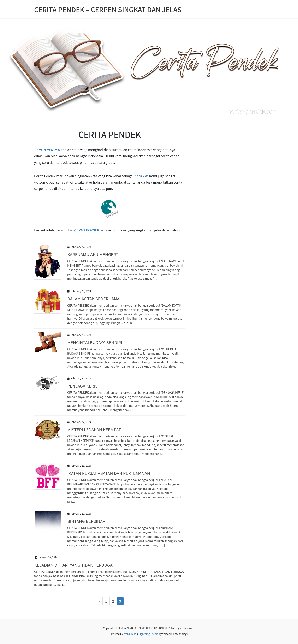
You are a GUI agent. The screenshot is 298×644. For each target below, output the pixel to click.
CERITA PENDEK (47, 150)
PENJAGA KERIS (82, 386)
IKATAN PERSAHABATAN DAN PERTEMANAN (109, 473)
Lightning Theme (148, 634)
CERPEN (141, 176)
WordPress (130, 634)
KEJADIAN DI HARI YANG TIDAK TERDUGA (73, 565)
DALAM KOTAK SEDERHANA (93, 299)
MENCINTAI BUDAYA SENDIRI (95, 342)
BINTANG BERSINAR (86, 521)
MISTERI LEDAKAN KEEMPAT (94, 429)
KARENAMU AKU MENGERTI (93, 254)
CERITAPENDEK (86, 230)
